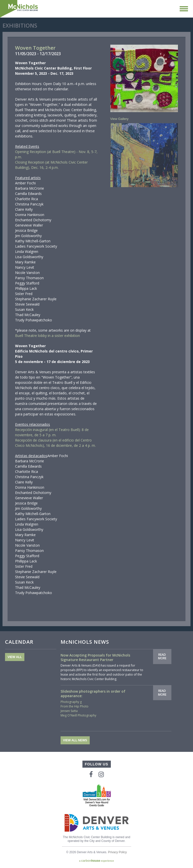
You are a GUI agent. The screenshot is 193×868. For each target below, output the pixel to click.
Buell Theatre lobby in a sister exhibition (47, 336)
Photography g (71, 702)
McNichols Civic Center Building (19, 9)
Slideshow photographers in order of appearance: (93, 694)
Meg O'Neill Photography (78, 715)
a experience (97, 861)
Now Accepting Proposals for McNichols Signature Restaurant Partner (95, 657)
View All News (75, 740)
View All (15, 657)
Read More (162, 656)
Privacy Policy (117, 852)
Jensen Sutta (69, 711)
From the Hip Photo (75, 706)
